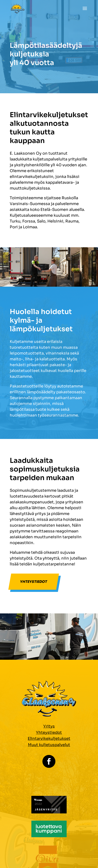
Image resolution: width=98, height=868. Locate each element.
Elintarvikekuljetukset (49, 739)
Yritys (49, 726)
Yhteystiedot (34, 582)
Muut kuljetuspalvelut (49, 745)
